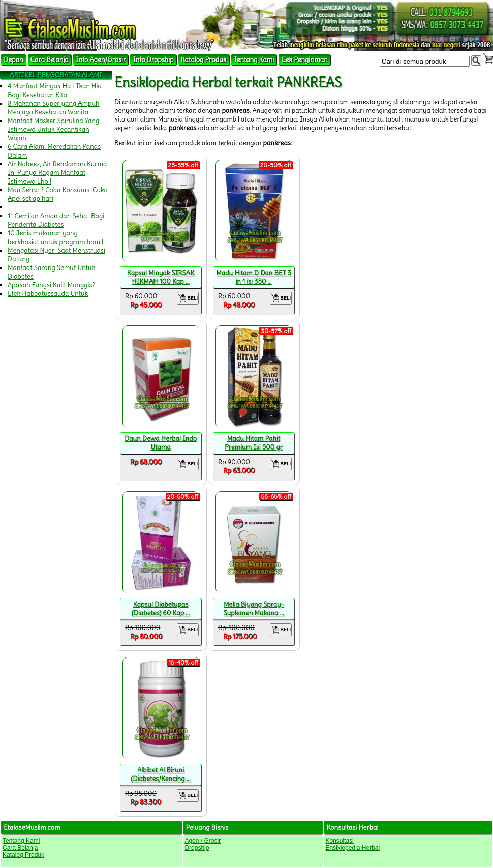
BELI (188, 298)
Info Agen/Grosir (101, 60)
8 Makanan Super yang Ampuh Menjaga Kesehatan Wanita (54, 108)
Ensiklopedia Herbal (352, 848)
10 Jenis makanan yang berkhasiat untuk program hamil (55, 237)
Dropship (197, 848)
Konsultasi (339, 841)
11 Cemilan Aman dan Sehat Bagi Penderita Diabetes (56, 220)
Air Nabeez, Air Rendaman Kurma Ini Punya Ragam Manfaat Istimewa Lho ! (57, 173)
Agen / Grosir (203, 841)
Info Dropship (153, 60)
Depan (13, 60)
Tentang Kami (254, 60)
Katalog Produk (204, 60)
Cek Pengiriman (304, 60)
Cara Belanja (50, 60)
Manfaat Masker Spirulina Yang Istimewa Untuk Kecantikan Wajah (53, 129)
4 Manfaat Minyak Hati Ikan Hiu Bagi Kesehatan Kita (55, 91)
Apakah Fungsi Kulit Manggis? (51, 285)
